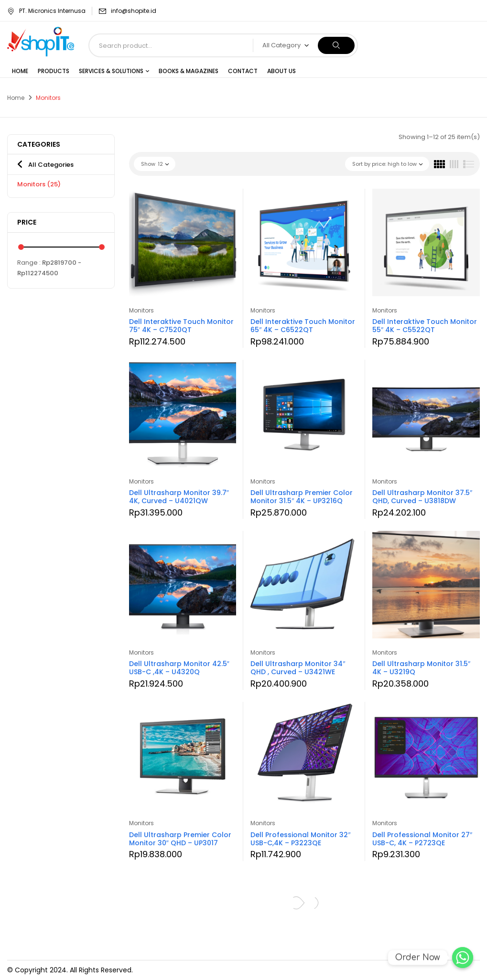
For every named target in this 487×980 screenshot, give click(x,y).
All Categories (51, 165)
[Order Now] (463, 958)
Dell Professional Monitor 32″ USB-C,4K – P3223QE (300, 839)
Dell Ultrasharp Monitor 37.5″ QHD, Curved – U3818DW (422, 497)
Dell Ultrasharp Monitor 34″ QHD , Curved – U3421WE (298, 668)
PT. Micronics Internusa (46, 11)
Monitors (39, 184)
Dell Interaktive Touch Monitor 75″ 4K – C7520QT (181, 326)
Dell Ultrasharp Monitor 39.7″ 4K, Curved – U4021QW (179, 497)
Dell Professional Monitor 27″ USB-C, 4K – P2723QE (422, 839)
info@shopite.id (134, 11)
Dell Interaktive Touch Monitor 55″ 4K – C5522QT (425, 326)
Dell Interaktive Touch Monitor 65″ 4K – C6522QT (303, 326)
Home (16, 98)
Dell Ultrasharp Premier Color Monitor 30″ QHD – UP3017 (180, 839)
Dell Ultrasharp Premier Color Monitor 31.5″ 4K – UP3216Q (302, 497)
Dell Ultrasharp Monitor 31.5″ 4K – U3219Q (421, 668)
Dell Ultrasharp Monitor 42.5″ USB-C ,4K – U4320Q (179, 668)
